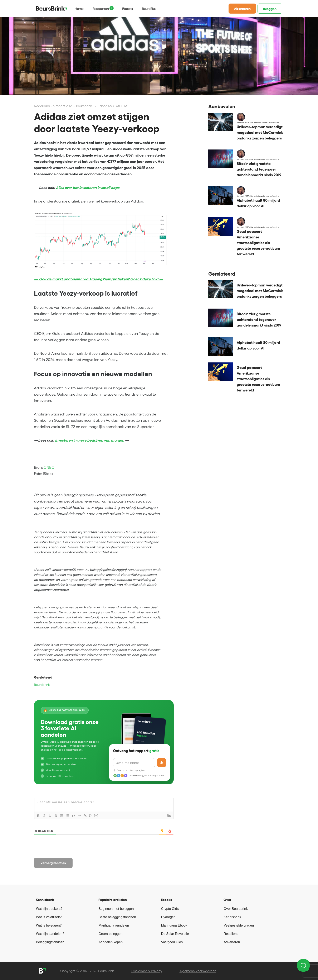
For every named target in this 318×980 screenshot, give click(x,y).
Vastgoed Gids (172, 942)
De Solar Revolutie (175, 934)
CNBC (49, 467)
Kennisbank (232, 917)
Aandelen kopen (111, 942)
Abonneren (242, 9)
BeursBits (149, 9)
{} (90, 815)
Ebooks (128, 9)
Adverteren (232, 942)
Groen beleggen (110, 934)
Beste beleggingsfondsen (117, 917)
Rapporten (101, 9)
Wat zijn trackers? (49, 909)
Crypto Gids (170, 909)
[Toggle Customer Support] (303, 965)
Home (79, 9)
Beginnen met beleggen (116, 909)
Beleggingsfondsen (50, 942)
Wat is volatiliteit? (49, 917)
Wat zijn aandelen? (50, 934)
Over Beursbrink (236, 909)
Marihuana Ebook (174, 925)
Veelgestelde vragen (239, 925)
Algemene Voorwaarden (198, 971)
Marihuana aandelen (114, 925)
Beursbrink (42, 685)
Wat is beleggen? (49, 925)
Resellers (231, 934)
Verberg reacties (53, 863)
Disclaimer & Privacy (147, 971)
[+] (96, 815)
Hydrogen (168, 917)
